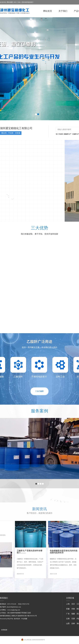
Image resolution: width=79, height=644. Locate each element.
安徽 (68, 609)
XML (19, 2)
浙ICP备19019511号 (31, 616)
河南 (73, 609)
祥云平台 (10, 619)
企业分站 (3, 2)
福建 (73, 614)
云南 (68, 619)
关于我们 (63, 11)
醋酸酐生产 (68, 134)
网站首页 (48, 11)
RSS (15, 2)
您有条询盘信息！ (28, 2)
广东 (68, 614)
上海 (68, 604)
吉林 (73, 624)
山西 (68, 624)
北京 (73, 604)
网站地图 (10, 2)
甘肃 (73, 619)
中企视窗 (24, 619)
